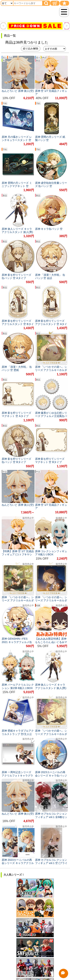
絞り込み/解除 (31, 49)
